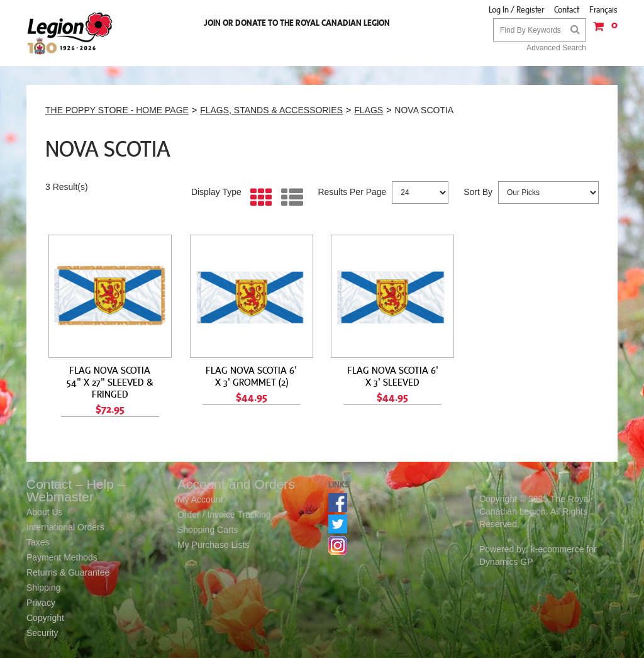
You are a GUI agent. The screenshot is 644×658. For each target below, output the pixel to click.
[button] (602, 31)
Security (42, 633)
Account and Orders (236, 484)
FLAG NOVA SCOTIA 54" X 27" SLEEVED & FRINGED (110, 382)
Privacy (41, 603)
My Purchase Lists (213, 545)
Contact (567, 9)
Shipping (44, 588)
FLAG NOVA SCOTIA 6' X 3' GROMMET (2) (251, 376)
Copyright (45, 618)
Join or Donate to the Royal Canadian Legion (297, 23)
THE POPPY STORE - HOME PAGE (117, 110)
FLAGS (369, 110)
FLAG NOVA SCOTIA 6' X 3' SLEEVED (393, 376)
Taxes (38, 542)
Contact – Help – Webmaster (75, 490)
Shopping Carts (208, 530)
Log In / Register (516, 9)
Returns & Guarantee (68, 572)
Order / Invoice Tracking (224, 515)
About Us (45, 512)
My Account (200, 499)
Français (603, 9)
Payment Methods (62, 557)
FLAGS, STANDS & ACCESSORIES (271, 110)
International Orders (65, 527)
